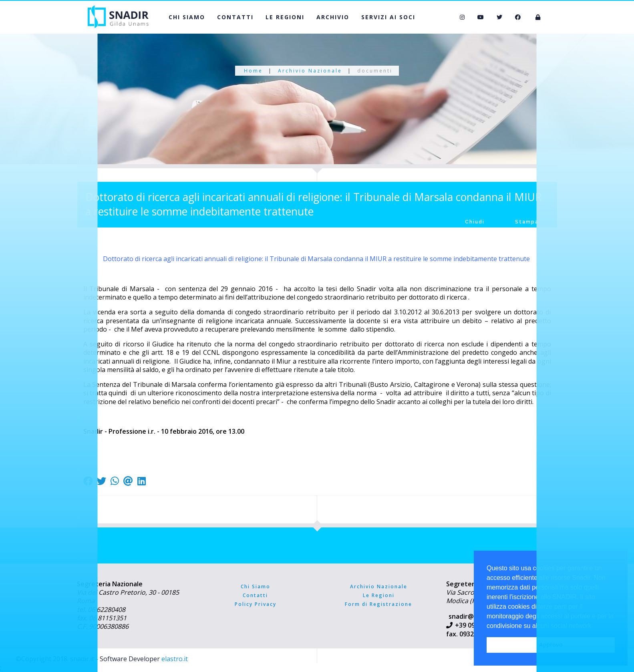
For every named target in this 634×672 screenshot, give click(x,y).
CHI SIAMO (187, 17)
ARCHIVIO (333, 17)
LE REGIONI (285, 17)
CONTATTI (235, 17)
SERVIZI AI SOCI (388, 17)
